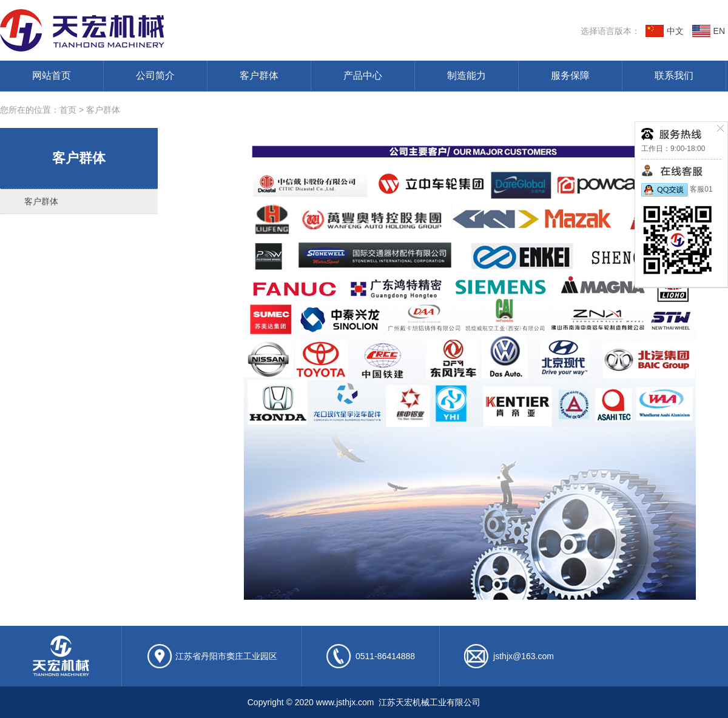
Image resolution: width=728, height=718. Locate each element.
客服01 (677, 189)
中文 (665, 31)
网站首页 (52, 75)
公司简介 (155, 75)
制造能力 (467, 75)
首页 (68, 110)
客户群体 (259, 75)
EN (709, 31)
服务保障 (570, 75)
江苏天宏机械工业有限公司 (179, 30)
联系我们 (674, 75)
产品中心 (363, 75)
